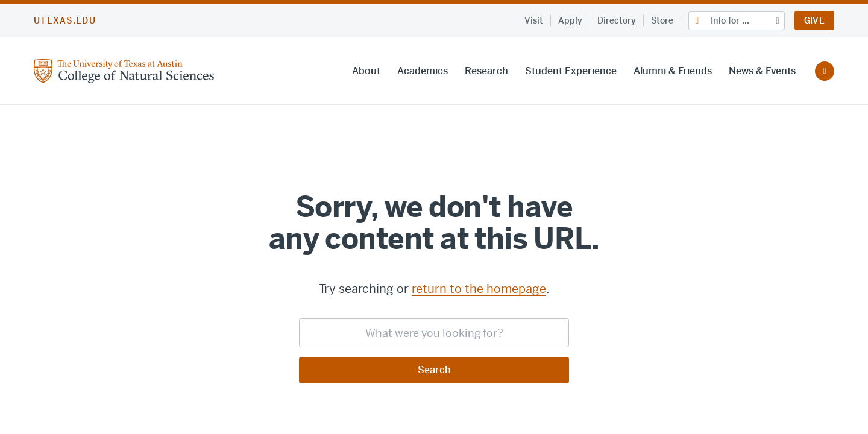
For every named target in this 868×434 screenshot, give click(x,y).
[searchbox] (434, 333)
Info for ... (730, 20)
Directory (617, 20)
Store (662, 20)
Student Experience (571, 71)
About (366, 71)
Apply (570, 20)
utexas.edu (65, 20)
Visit (534, 20)
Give (814, 20)
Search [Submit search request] (434, 370)
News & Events (762, 71)
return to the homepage (479, 289)
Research (486, 71)
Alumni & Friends (673, 71)
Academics (423, 71)
